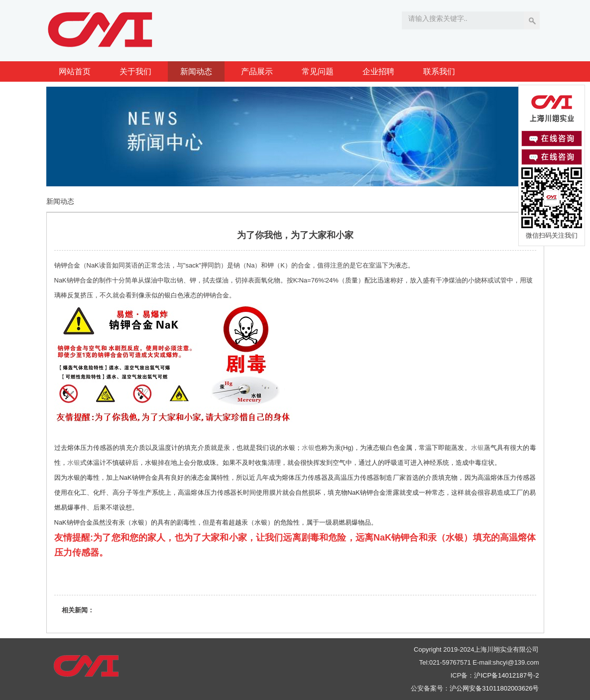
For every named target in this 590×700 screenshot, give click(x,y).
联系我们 (439, 71)
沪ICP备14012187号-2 (506, 675)
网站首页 (75, 71)
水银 (308, 448)
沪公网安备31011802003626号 (494, 688)
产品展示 (257, 71)
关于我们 (135, 71)
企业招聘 (378, 71)
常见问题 (318, 71)
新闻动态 (196, 71)
